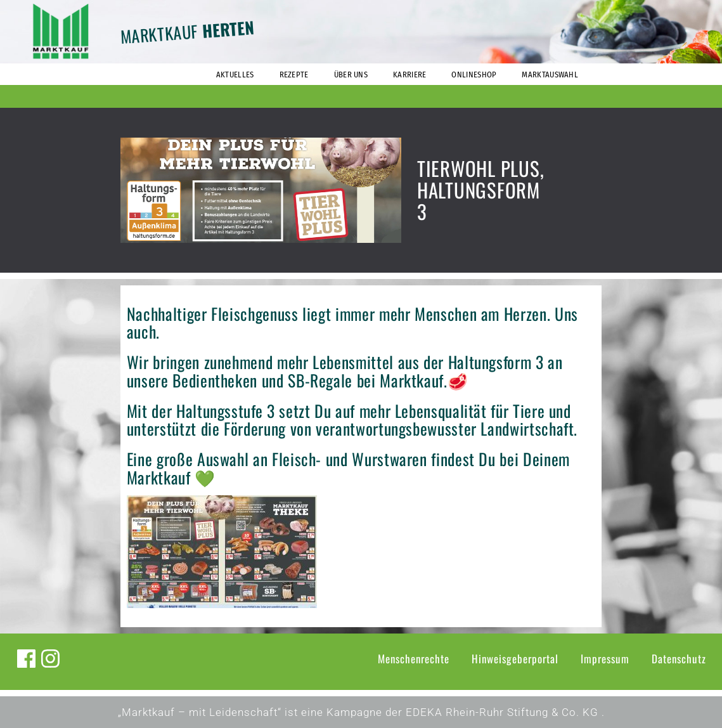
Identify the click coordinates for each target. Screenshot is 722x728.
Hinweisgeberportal (515, 659)
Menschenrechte (414, 659)
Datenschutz (679, 659)
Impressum (605, 659)
